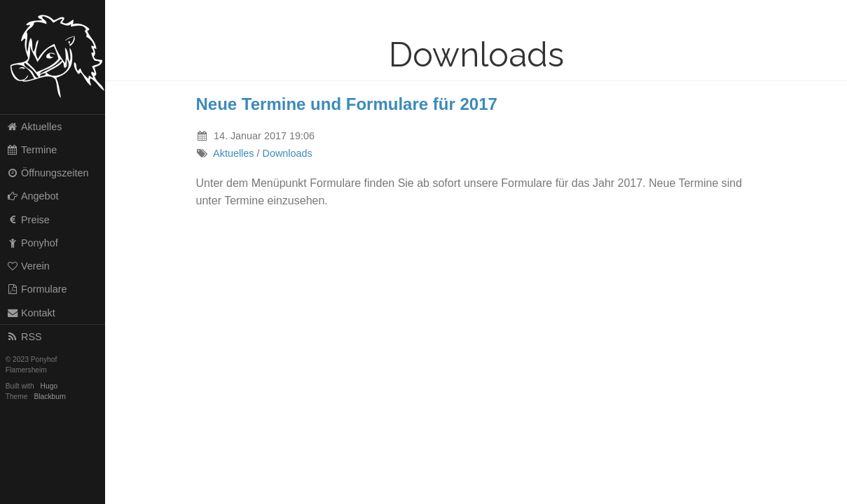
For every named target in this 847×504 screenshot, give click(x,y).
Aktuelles (34, 127)
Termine (32, 150)
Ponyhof (32, 243)
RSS (24, 337)
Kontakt (31, 313)
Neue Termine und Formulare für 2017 (347, 104)
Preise (28, 220)
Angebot (33, 196)
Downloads (288, 153)
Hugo (49, 386)
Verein (28, 266)
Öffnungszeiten (48, 173)
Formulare (37, 289)
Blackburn (50, 397)
